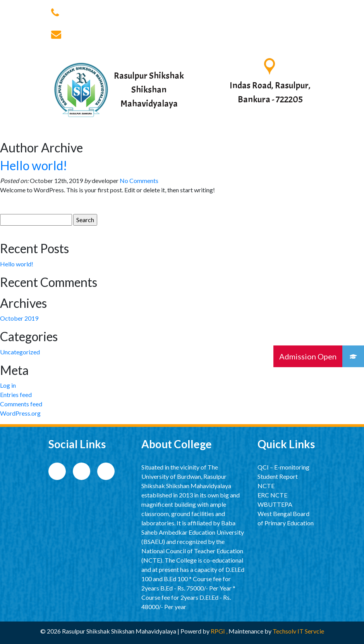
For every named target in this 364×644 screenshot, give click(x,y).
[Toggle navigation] (305, 133)
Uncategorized (20, 352)
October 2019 (19, 318)
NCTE (266, 486)
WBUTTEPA (275, 504)
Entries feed (16, 395)
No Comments (139, 180)
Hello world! (34, 165)
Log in (8, 385)
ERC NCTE (272, 495)
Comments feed (21, 404)
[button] (353, 356)
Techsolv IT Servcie (298, 631)
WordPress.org (20, 413)
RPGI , (220, 631)
